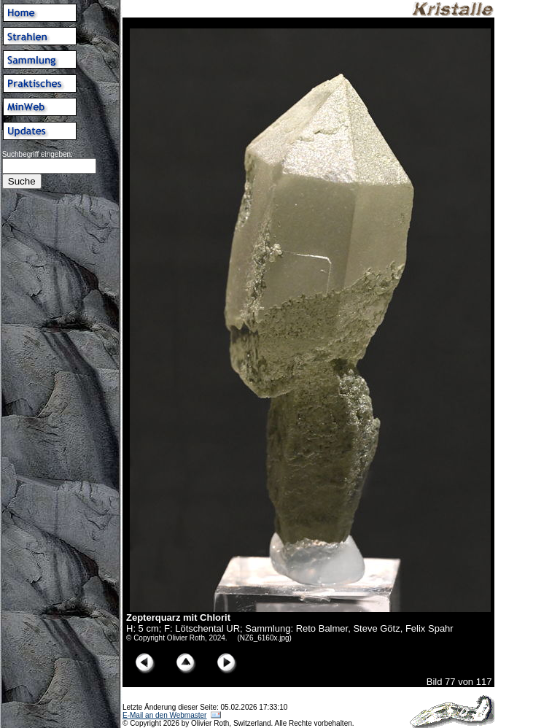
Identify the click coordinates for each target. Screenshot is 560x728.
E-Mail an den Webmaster (164, 715)
